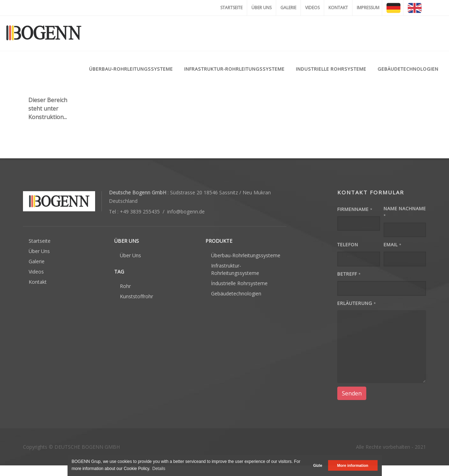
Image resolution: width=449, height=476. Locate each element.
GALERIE (288, 8)
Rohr (125, 286)
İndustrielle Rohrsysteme (239, 283)
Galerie (37, 261)
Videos (36, 272)
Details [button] (159, 469)
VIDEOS (312, 8)
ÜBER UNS (261, 8)
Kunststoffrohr (136, 296)
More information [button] (352, 465)
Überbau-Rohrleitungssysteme (246, 255)
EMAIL (393, 245)
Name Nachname (405, 212)
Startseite (40, 241)
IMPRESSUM (368, 8)
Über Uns (39, 251)
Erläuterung (357, 303)
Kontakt (38, 282)
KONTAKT (338, 8)
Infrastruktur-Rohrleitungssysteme (235, 269)
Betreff (349, 274)
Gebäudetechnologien (236, 293)
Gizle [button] (318, 465)
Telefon (348, 245)
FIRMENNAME (355, 209)
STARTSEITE (231, 8)
